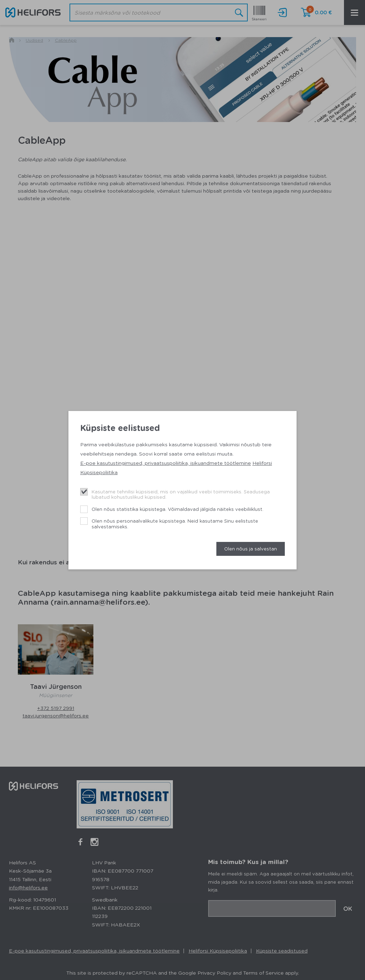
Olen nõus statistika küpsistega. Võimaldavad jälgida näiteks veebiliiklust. (178, 509)
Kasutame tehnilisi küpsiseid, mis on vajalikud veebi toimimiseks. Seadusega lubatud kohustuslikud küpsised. (181, 494)
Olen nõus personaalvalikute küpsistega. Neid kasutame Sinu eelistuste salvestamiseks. (175, 524)
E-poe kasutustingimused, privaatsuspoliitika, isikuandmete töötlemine (166, 463)
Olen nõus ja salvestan (251, 549)
